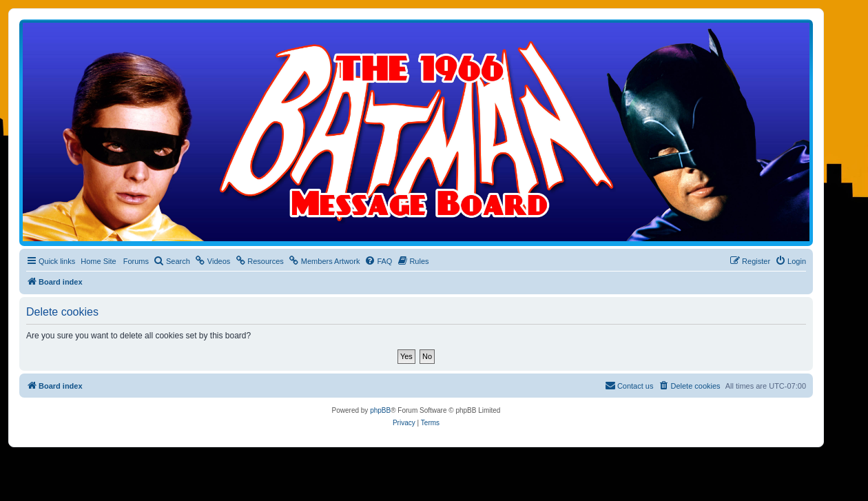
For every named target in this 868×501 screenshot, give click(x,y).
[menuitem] (172, 261)
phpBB (380, 410)
